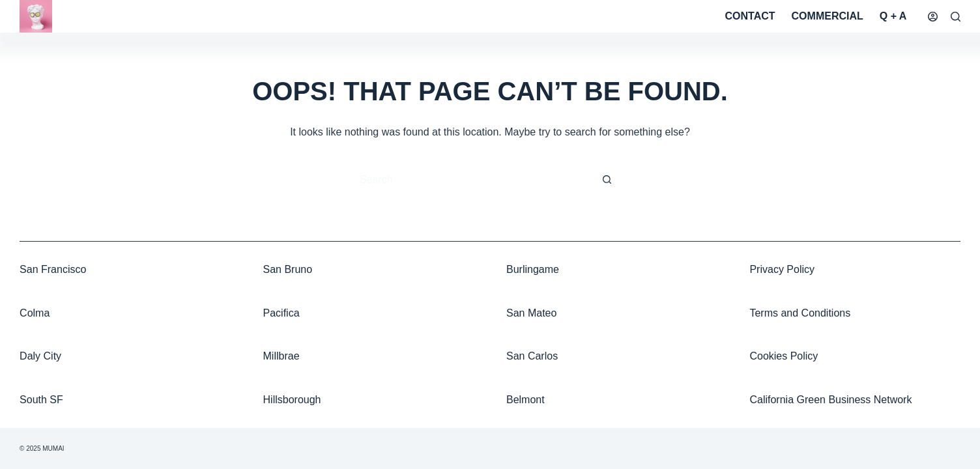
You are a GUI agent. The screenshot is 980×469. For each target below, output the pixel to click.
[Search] (956, 17)
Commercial (828, 16)
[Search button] (607, 180)
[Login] (933, 17)
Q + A (893, 16)
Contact (750, 16)
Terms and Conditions (800, 313)
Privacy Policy (782, 269)
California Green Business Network (830, 400)
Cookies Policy (784, 356)
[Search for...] (477, 180)
